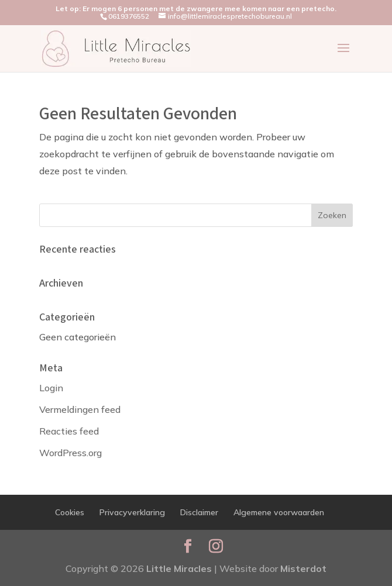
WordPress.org (71, 453)
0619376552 (129, 16)
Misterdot (303, 568)
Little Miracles (179, 568)
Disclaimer (199, 512)
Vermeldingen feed (80, 409)
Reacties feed (69, 431)
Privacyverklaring (132, 512)
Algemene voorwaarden (279, 512)
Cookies (70, 512)
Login (51, 388)
